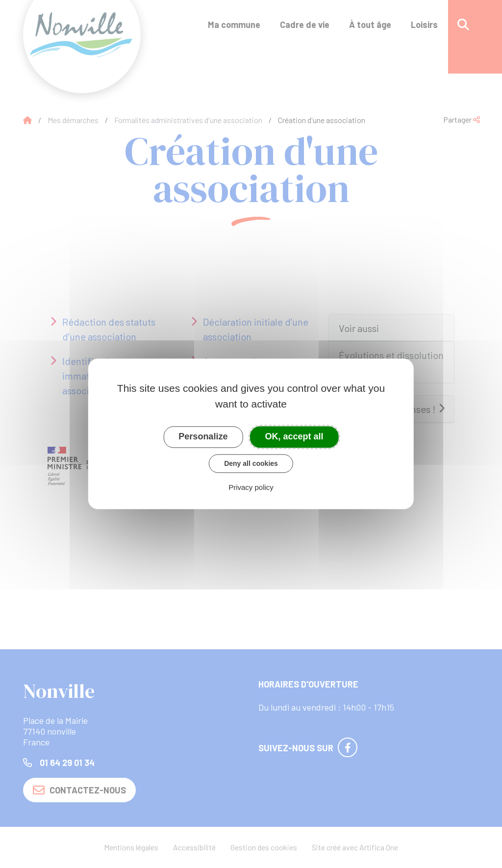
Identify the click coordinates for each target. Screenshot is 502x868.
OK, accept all (294, 436)
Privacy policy (251, 488)
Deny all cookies (251, 463)
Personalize (203, 436)
